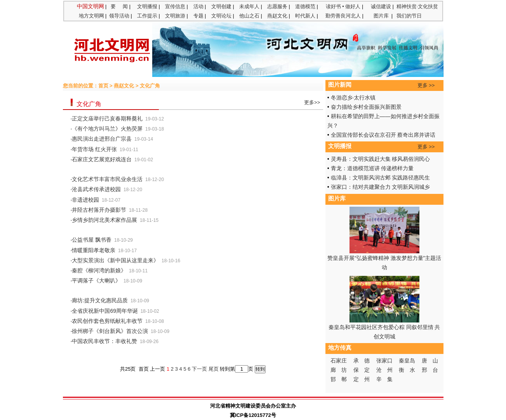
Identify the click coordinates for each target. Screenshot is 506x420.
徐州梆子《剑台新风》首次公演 (110, 331)
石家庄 (339, 361)
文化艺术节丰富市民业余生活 (107, 179)
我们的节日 (409, 16)
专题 (198, 16)
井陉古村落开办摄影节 (99, 210)
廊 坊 (339, 370)
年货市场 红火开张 (94, 149)
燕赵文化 (277, 16)
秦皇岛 (407, 361)
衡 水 (407, 370)
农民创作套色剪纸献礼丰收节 (107, 321)
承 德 (362, 361)
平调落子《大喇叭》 (96, 281)
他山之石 (249, 16)
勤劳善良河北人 (343, 16)
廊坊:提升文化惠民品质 (100, 300)
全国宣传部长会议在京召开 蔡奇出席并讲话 (383, 135)
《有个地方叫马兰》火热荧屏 (107, 129)
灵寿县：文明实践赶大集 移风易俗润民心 (381, 159)
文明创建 (221, 6)
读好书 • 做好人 (343, 6)
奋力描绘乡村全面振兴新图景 (366, 107)
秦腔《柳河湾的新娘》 (99, 270)
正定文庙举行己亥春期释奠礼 (107, 119)
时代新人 (305, 16)
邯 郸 (339, 379)
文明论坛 (221, 16)
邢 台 (430, 370)
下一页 (199, 369)
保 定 (362, 370)
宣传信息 (175, 6)
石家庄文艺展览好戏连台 (102, 159)
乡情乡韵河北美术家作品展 (104, 220)
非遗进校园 (85, 200)
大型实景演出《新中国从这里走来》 (115, 260)
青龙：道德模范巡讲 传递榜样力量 (372, 168)
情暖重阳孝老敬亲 (94, 250)
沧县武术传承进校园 (96, 189)
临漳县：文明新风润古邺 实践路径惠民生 (381, 178)
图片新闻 (340, 85)
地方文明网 (91, 16)
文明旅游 (175, 16)
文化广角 (150, 86)
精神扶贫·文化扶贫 (417, 6)
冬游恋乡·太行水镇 (353, 98)
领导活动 (119, 16)
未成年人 (249, 6)
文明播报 (147, 6)
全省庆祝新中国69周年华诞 (105, 311)
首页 (103, 86)
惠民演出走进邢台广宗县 (102, 139)
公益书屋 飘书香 (92, 240)
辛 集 (384, 379)
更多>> (313, 102)
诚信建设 (381, 6)
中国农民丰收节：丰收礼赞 (104, 341)
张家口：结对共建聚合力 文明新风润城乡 (381, 187)
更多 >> (426, 85)
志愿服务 (277, 6)
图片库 (381, 16)
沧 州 (384, 370)
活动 (198, 6)
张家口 (384, 361)
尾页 (214, 369)
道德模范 (305, 6)
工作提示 (147, 16)
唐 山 (430, 361)
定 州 (362, 379)
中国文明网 (90, 6)
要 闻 (119, 6)
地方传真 (340, 348)
